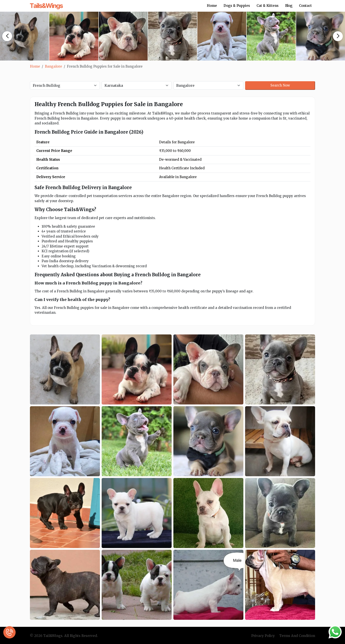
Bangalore (53, 66)
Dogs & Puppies (237, 6)
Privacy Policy (263, 636)
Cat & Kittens (268, 6)
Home (212, 6)
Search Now (280, 85)
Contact (305, 6)
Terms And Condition (297, 636)
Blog (289, 6)
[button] (7, 36)
